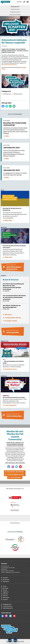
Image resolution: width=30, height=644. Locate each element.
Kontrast (15, 15)
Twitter (17, 467)
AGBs (23, 641)
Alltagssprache (15, 7)
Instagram (13, 467)
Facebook (9, 467)
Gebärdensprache (15, 12)
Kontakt (19, 2)
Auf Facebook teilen (3, 106)
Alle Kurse (8, 315)
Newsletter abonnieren (15, 472)
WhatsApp (10, 106)
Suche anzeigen (24, 2)
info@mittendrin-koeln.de (12, 572)
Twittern (7, 106)
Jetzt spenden (16, 478)
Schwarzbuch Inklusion (10, 65)
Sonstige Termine (11, 321)
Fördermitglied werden (16, 475)
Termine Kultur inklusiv (13, 318)
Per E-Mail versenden (14, 106)
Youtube (21, 467)
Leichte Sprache (15, 9)
